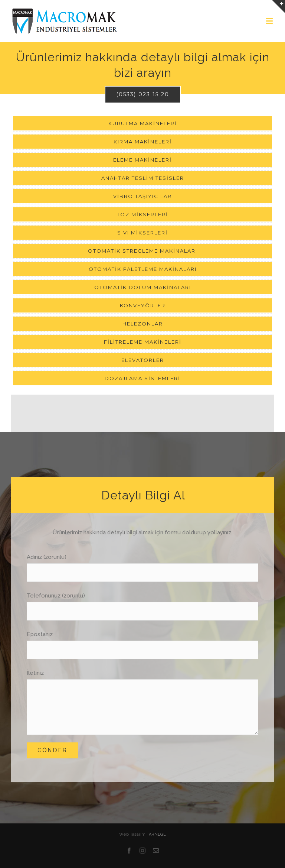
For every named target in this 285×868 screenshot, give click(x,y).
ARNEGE (157, 834)
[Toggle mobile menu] (270, 21)
